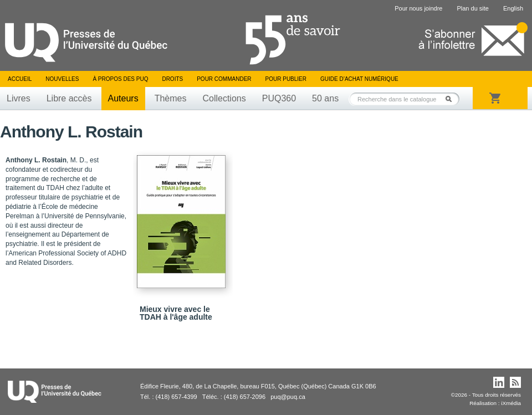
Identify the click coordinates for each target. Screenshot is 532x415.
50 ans (325, 98)
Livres (19, 98)
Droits (172, 79)
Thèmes (171, 98)
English (513, 8)
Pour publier (286, 79)
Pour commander (224, 79)
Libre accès (69, 98)
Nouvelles (62, 79)
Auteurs (123, 98)
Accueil (20, 79)
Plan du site (472, 8)
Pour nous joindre (418, 8)
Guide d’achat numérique (359, 79)
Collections (224, 98)
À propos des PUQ (120, 79)
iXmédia (511, 403)
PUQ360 (279, 98)
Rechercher (452, 99)
